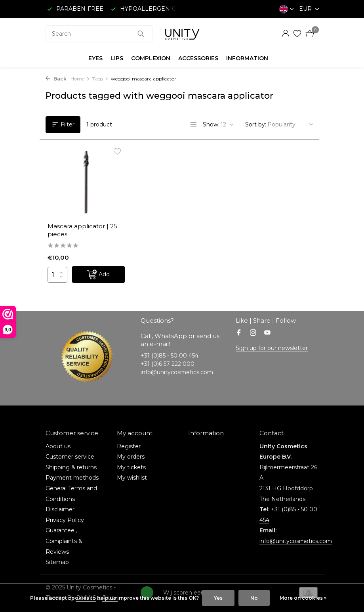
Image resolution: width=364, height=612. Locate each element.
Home (80, 79)
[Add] (98, 274)
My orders (131, 457)
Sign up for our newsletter (272, 348)
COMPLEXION (151, 58)
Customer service (70, 457)
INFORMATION (247, 58)
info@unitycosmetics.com (177, 372)
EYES (95, 58)
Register (129, 446)
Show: (211, 124)
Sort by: (256, 124)
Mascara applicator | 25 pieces (82, 230)
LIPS (117, 58)
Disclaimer (60, 509)
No (254, 598)
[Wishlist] (297, 34)
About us (58, 446)
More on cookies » (303, 598)
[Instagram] (253, 333)
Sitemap (57, 562)
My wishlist (132, 478)
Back (56, 79)
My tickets (131, 467)
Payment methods (72, 478)
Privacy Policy (65, 520)
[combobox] (99, 34)
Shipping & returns (71, 467)
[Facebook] (239, 333)
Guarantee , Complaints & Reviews (64, 541)
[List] (193, 124)
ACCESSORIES (198, 58)
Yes (218, 598)
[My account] (285, 34)
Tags (100, 79)
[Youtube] (267, 333)
